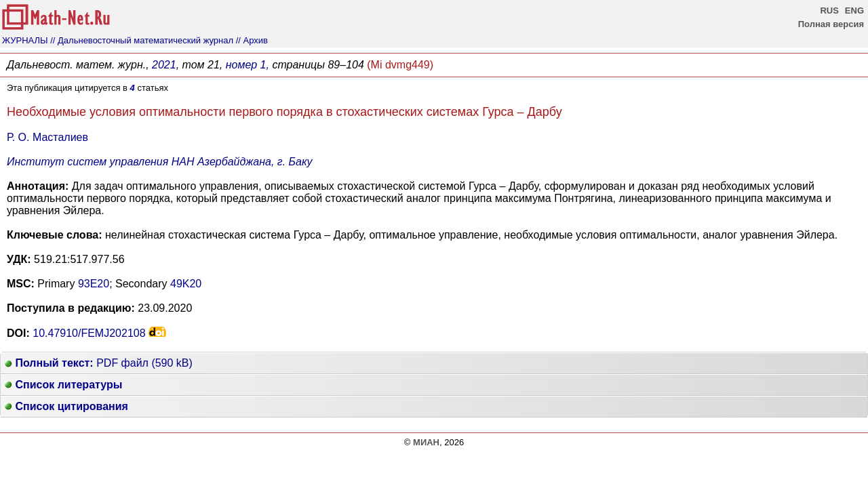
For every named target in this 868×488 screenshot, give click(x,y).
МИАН (426, 442)
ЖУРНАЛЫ (25, 40)
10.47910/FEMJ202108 (89, 333)
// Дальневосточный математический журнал (142, 40)
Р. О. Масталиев (47, 137)
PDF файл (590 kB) (99, 363)
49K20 (186, 284)
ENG (854, 11)
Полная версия (831, 24)
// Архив (252, 40)
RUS (829, 11)
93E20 (94, 284)
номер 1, (248, 65)
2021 (164, 65)
